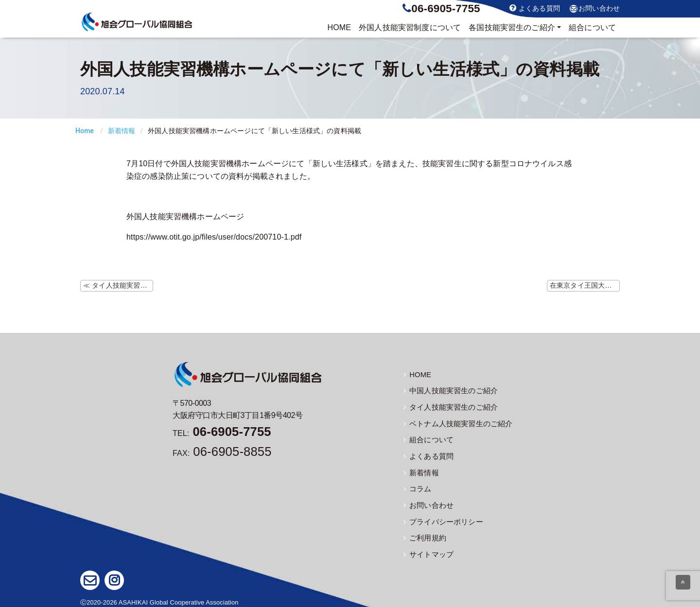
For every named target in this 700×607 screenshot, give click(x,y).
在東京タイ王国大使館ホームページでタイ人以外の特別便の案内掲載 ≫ (585, 285)
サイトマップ (427, 551)
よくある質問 (535, 8)
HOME (339, 27)
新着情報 (122, 131)
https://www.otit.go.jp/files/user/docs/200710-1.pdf (214, 237)
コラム (417, 487)
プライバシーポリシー (441, 519)
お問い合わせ (595, 9)
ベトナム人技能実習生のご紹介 (455, 423)
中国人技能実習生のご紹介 (448, 391)
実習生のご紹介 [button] (512, 28)
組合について (592, 27)
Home (85, 131)
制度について (410, 28)
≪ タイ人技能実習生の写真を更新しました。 (118, 285)
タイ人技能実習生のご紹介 (448, 407)
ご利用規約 (424, 535)
